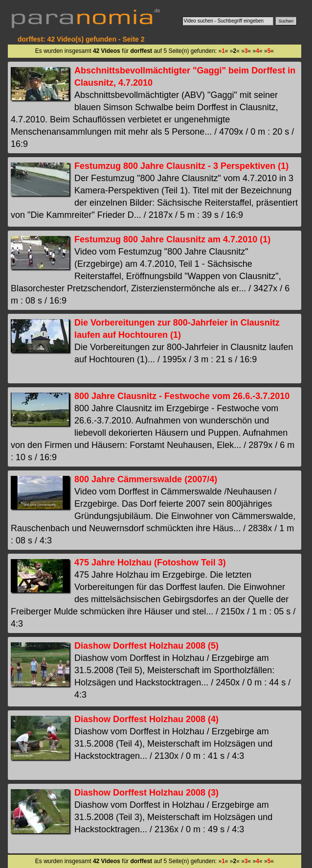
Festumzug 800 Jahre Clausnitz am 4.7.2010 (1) (172, 239)
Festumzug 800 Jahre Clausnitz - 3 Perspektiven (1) (181, 166)
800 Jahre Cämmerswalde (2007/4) (146, 479)
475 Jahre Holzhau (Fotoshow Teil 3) (150, 563)
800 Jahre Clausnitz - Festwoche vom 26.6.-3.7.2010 (182, 396)
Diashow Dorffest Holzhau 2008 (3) (146, 793)
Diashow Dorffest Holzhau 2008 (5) (146, 646)
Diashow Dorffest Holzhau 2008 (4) (146, 719)
